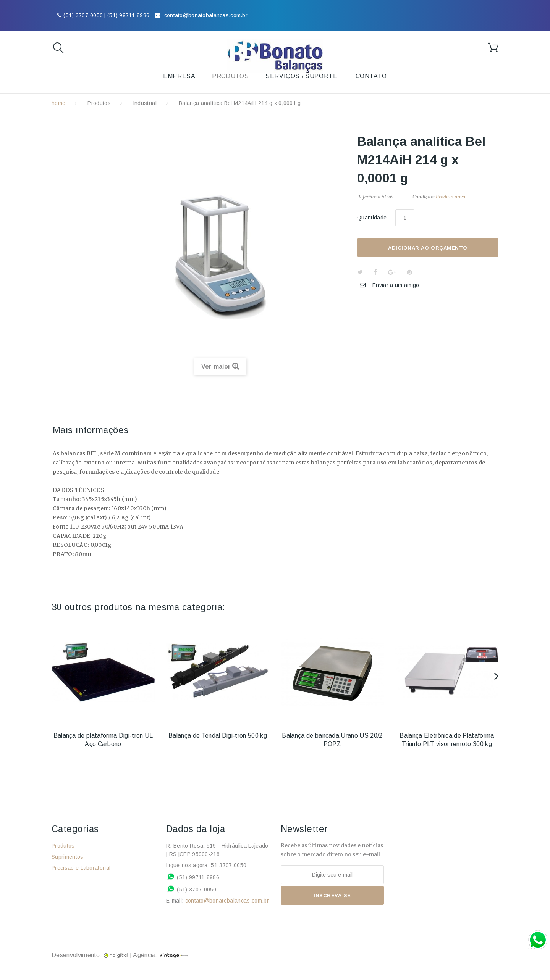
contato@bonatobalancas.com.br (227, 901)
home (58, 103)
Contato (371, 76)
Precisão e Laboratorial (81, 868)
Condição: (424, 197)
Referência (369, 197)
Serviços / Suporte (302, 76)
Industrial (145, 103)
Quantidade (372, 218)
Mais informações (91, 430)
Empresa (179, 76)
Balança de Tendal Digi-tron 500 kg (218, 736)
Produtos (99, 103)
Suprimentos (68, 857)
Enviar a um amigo (396, 285)
